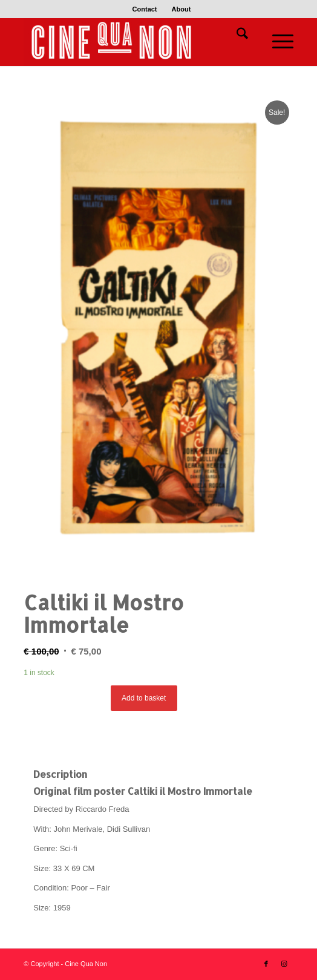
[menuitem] (145, 9)
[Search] (236, 36)
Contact (145, 9)
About (181, 9)
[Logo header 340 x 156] (131, 42)
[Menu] (277, 42)
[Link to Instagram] (284, 964)
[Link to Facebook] (266, 964)
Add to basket (144, 698)
